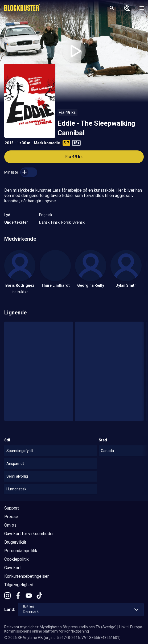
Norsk (66, 222)
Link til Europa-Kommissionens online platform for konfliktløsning (74, 629)
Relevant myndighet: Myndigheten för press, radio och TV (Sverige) (60, 627)
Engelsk (46, 215)
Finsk (55, 222)
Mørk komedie (47, 143)
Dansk (44, 222)
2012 (9, 143)
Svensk (79, 222)
